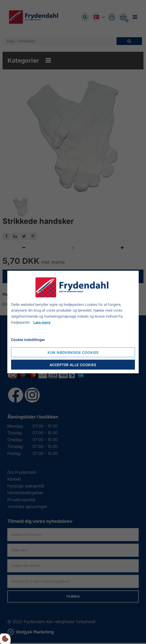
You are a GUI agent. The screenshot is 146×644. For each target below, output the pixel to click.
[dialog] (73, 322)
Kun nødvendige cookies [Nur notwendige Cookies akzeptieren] (73, 352)
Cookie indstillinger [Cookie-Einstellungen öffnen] (28, 339)
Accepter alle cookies (73, 365)
